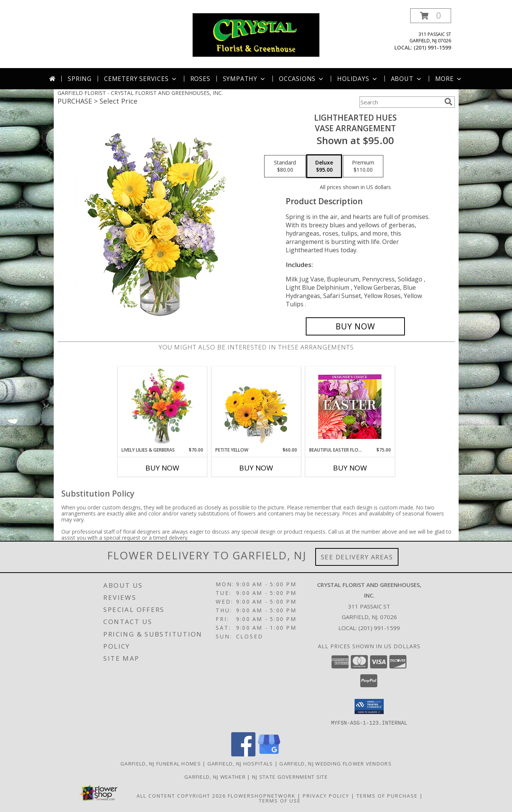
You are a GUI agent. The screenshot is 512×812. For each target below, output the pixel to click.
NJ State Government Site (290, 776)
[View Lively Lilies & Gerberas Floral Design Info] (162, 407)
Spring (80, 79)
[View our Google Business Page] (269, 754)
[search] (448, 102)
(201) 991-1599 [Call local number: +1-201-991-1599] (432, 47)
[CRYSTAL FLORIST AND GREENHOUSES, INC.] (256, 34)
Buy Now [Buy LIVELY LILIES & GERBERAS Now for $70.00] (162, 468)
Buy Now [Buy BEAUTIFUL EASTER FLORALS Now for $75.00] (350, 468)
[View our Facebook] (243, 754)
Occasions (302, 79)
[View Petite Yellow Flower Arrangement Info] (256, 407)
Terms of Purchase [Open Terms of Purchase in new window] (387, 795)
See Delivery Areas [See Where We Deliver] (357, 557)
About (407, 79)
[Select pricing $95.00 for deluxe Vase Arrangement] (324, 166)
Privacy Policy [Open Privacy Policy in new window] (326, 795)
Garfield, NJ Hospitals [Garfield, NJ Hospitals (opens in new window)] (240, 763)
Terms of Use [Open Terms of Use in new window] (280, 800)
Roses (200, 79)
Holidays (358, 79)
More (449, 79)
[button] (431, 16)
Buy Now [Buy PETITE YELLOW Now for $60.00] (256, 468)
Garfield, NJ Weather (215, 776)
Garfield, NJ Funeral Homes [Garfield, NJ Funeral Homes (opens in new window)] (161, 763)
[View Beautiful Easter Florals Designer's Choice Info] (350, 407)
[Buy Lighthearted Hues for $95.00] (356, 326)
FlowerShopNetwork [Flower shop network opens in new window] (262, 795)
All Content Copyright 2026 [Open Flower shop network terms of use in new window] (181, 795)
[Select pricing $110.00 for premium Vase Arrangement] (363, 166)
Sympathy (245, 79)
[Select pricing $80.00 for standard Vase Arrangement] (285, 166)
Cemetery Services (141, 79)
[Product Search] (400, 102)
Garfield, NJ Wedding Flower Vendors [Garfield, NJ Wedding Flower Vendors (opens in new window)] (335, 763)
